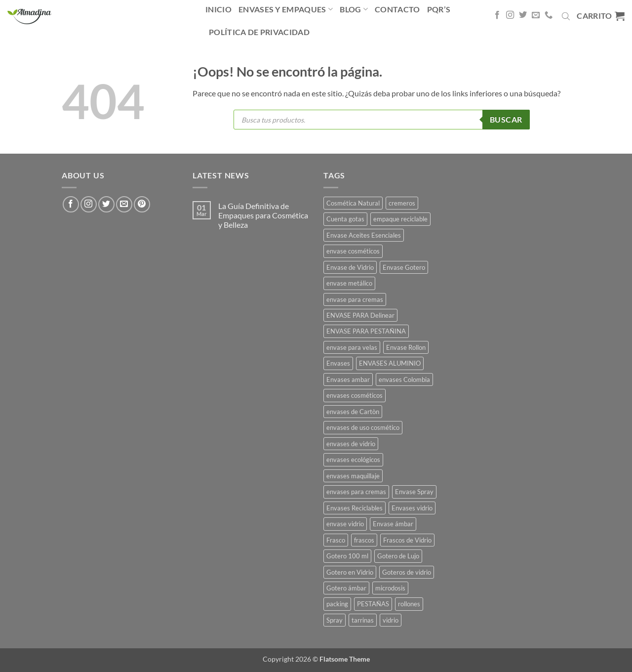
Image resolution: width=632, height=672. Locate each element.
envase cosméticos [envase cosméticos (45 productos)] (353, 251)
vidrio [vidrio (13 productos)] (391, 620)
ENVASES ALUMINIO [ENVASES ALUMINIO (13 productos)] (390, 363)
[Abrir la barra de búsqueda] (566, 16)
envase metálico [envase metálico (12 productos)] (349, 283)
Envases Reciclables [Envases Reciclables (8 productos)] (355, 508)
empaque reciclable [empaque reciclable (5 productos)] (400, 219)
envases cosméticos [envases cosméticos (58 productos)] (355, 395)
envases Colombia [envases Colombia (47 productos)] (404, 379)
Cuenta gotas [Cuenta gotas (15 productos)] (345, 219)
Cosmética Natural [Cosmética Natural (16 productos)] (353, 203)
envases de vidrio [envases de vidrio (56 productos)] (351, 444)
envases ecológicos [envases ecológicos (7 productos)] (353, 460)
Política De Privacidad (259, 32)
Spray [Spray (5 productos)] (335, 620)
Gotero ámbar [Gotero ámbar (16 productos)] (346, 588)
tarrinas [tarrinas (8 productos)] (363, 620)
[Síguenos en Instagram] (510, 15)
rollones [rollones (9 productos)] (409, 604)
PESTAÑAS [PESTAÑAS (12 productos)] (373, 604)
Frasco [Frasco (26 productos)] (336, 540)
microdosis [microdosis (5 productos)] (390, 588)
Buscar (506, 120)
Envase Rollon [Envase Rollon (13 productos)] (406, 347)
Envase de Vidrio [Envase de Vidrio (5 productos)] (350, 267)
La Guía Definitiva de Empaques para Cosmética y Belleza (263, 215)
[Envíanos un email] (536, 15)
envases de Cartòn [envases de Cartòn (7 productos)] (353, 412)
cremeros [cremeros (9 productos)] (402, 203)
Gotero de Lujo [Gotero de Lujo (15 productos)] (398, 556)
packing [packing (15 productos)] (337, 604)
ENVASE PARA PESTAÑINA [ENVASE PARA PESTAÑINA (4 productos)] (366, 331)
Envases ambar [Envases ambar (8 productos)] (348, 379)
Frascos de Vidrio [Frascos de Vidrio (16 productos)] (407, 540)
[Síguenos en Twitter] (523, 15)
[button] (601, 16)
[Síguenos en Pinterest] (142, 204)
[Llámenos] (549, 15)
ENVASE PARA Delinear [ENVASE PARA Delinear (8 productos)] (360, 315)
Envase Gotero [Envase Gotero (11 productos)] (404, 267)
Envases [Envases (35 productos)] (338, 363)
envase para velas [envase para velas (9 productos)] (352, 347)
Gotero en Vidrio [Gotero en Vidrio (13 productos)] (350, 572)
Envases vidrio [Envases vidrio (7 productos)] (412, 508)
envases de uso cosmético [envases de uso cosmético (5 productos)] (363, 427)
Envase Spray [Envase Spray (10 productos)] (414, 492)
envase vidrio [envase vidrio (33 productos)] (345, 524)
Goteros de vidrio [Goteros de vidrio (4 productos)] (407, 572)
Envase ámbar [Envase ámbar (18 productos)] (393, 524)
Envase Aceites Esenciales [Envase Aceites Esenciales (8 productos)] (364, 235)
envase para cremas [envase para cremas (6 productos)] (355, 299)
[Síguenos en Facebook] (497, 15)
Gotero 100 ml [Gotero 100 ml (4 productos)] (347, 556)
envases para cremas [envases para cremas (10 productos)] (356, 492)
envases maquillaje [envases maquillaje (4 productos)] (353, 476)
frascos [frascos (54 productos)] (364, 540)
